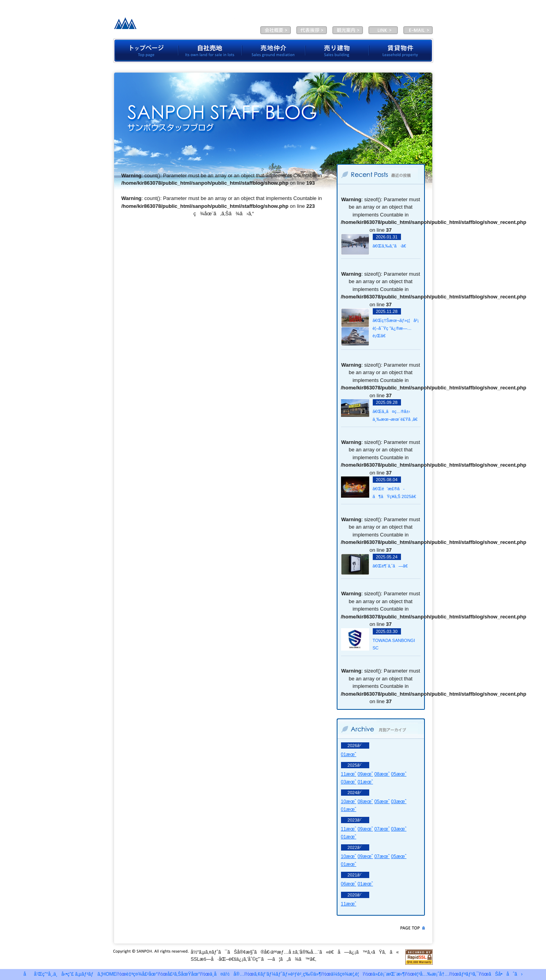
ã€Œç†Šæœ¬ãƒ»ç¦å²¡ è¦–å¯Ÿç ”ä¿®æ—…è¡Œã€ (396, 328)
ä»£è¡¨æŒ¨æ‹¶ (312, 30)
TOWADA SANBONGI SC (394, 644)
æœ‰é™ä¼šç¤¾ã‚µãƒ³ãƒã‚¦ (172, 25)
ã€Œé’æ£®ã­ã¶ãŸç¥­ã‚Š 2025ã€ (396, 493)
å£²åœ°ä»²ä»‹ (274, 51)
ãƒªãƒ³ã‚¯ (469, 974)
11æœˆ (349, 774)
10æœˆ (349, 802)
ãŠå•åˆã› (505, 974)
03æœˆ (349, 782)
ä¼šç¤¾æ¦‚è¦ (276, 30)
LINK (383, 30)
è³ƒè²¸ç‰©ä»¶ (401, 51)
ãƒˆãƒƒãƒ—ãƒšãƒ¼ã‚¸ (146, 51)
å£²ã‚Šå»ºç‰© (337, 51)
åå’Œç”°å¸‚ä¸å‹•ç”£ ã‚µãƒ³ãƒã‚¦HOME (70, 974)
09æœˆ (365, 774)
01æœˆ (349, 755)
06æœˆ (349, 884)
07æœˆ (382, 829)
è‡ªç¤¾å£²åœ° (210, 51)
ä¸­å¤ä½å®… (227, 974)
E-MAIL (418, 30)
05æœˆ (399, 774)
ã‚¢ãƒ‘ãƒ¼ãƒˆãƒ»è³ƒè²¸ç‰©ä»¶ (288, 974)
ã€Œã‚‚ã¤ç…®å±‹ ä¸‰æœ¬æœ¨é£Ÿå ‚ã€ (396, 415)
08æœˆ (382, 774)
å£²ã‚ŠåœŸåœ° (184, 974)
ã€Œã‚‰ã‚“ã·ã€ (391, 246)
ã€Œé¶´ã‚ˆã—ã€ (392, 566)
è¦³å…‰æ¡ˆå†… (348, 30)
